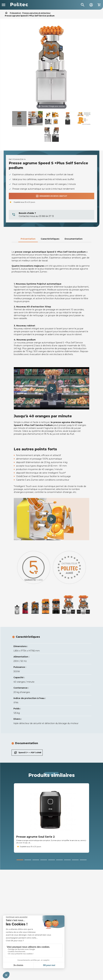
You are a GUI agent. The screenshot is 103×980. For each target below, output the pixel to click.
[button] (52, 388)
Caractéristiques (50, 239)
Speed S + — (27, 753)
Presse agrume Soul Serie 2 (36, 837)
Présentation (28, 239)
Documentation (74, 239)
